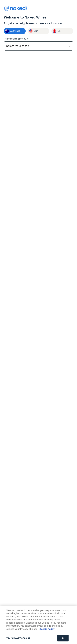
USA (34, 31)
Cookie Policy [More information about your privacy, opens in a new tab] (47, 629)
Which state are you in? (17, 39)
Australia (13, 31)
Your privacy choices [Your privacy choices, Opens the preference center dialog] (18, 638)
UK (57, 31)
